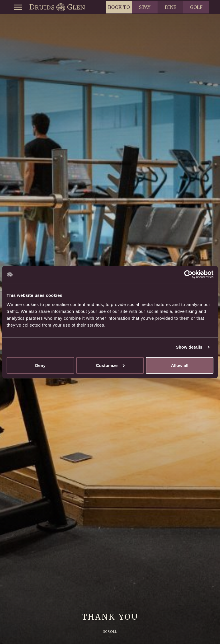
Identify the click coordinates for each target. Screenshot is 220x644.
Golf (196, 7)
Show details (189, 347)
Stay (145, 7)
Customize (110, 365)
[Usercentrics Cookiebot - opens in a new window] (188, 274)
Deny (40, 365)
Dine (170, 7)
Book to (119, 7)
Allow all (180, 365)
